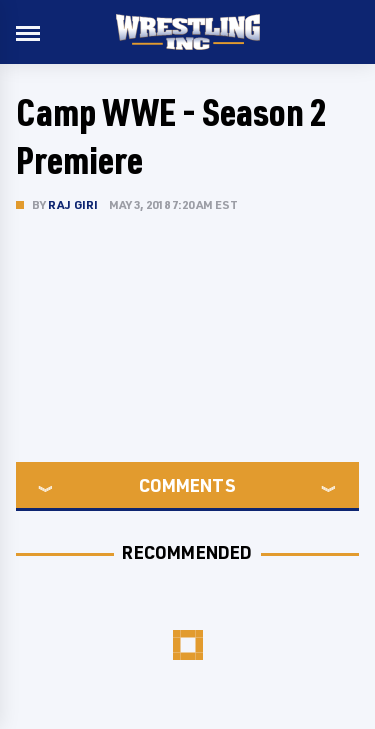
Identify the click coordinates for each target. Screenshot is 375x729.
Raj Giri (73, 204)
